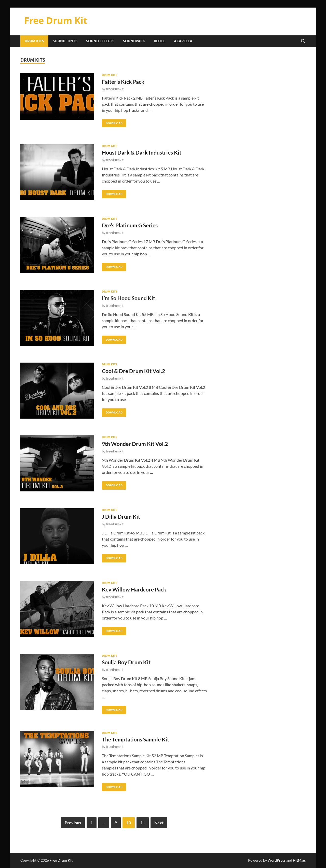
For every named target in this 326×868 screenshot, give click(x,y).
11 (143, 823)
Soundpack (134, 41)
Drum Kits (34, 41)
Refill (160, 41)
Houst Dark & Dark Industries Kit (142, 152)
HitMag (299, 860)
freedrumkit (115, 89)
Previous (73, 823)
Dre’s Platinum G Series (130, 225)
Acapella (183, 41)
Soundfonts (65, 41)
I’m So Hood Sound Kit (128, 298)
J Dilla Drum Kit (121, 516)
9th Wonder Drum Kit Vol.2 (135, 444)
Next (159, 823)
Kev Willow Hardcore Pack (134, 589)
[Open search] (303, 41)
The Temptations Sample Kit (135, 739)
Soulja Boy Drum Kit (126, 662)
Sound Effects (100, 41)
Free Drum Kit (56, 20)
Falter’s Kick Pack (123, 82)
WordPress (277, 860)
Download (112, 122)
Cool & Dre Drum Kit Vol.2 (133, 371)
